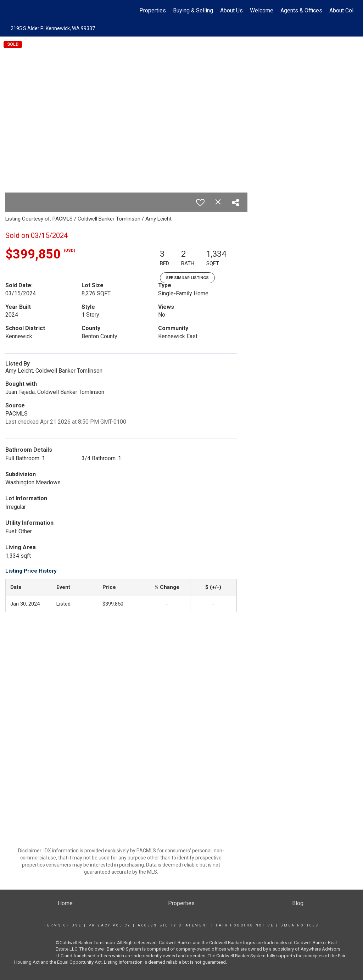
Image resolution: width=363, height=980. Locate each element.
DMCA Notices (300, 925)
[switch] (200, 202)
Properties (153, 10)
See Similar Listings (187, 278)
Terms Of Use (63, 925)
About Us (231, 10)
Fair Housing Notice (245, 925)
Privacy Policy (110, 925)
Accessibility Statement (173, 925)
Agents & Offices (301, 10)
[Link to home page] (13, 11)
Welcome (262, 10)
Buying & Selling (193, 10)
